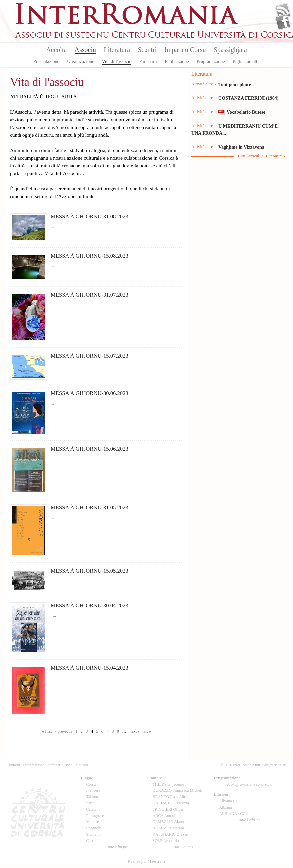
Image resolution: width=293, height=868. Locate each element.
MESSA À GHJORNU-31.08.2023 (89, 216)
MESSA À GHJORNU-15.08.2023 (89, 256)
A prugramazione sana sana (250, 784)
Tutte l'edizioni (250, 820)
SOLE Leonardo (166, 841)
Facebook (283, 22)
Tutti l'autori (183, 847)
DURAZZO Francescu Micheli (178, 790)
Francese (93, 790)
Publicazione (177, 61)
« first (47, 731)
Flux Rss (283, 11)
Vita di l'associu (117, 61)
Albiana (226, 807)
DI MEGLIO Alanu (168, 822)
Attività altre (202, 84)
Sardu (91, 803)
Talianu (92, 797)
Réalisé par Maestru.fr (146, 861)
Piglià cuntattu (246, 61)
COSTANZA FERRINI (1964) (248, 98)
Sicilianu (93, 834)
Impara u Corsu (185, 50)
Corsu (91, 784)
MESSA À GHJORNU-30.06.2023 (89, 393)
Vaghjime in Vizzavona (241, 147)
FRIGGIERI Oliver (168, 809)
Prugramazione (211, 61)
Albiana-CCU (231, 801)
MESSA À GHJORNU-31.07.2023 (89, 295)
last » (147, 731)
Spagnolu (94, 828)
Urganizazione (80, 61)
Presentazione (46, 61)
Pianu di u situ (77, 765)
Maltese (93, 822)
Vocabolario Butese (246, 112)
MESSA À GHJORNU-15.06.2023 (89, 449)
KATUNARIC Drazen (171, 834)
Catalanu (93, 809)
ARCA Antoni (164, 816)
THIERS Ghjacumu (169, 784)
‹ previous (64, 731)
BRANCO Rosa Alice (170, 797)
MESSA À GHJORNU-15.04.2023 (89, 668)
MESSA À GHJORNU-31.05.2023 (89, 508)
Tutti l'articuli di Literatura (260, 156)
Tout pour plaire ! (236, 84)
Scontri (147, 50)
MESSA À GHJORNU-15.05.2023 (89, 571)
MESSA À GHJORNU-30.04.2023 (89, 605)
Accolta (56, 50)
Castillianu (95, 841)
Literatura (117, 50)
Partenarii (148, 61)
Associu (85, 50)
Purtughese (95, 816)
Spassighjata (230, 50)
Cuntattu (13, 765)
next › (134, 731)
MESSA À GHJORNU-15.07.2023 (89, 356)
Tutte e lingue (117, 847)
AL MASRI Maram (168, 828)
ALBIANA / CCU (234, 814)
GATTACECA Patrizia (171, 803)
